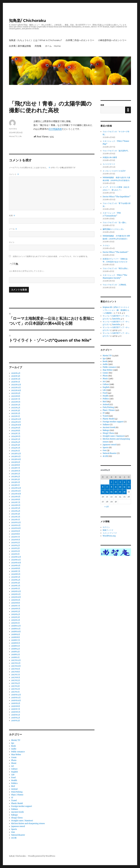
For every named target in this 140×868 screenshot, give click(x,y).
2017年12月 (16, 660)
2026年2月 (16, 379)
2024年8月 (16, 431)
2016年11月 (16, 698)
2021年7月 (16, 537)
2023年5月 (16, 474)
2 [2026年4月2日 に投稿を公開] (116, 482)
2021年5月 (16, 543)
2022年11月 (16, 491)
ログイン (106, 527)
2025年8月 (16, 396)
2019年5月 (16, 611)
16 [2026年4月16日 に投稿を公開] (116, 492)
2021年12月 (16, 522)
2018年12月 (16, 626)
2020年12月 (16, 557)
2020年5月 (16, 577)
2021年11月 (16, 525)
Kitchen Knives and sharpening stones (28, 823)
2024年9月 (16, 428)
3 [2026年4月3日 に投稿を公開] (120, 482)
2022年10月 (16, 494)
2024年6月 (16, 436)
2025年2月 (16, 413)
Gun (13, 832)
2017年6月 (16, 677)
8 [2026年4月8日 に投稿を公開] (111, 487)
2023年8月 (16, 465)
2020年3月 (16, 583)
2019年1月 (16, 623)
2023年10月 (16, 459)
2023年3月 (16, 479)
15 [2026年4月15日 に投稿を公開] (111, 492)
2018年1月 (15, 657)
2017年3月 (16, 686)
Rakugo (14, 815)
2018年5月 (16, 646)
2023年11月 (16, 456)
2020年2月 (16, 586)
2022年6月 (16, 505)
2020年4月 (16, 580)
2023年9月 (16, 462)
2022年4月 (16, 511)
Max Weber (16, 755)
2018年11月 (16, 629)
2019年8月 (16, 603)
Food (13, 778)
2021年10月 (16, 528)
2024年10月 (16, 425)
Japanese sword (18, 826)
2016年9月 (16, 703)
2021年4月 (16, 545)
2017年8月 (16, 672)
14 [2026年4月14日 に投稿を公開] (107, 492)
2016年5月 (16, 715)
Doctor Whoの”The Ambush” (116, 252)
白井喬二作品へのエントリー (80, 40)
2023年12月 (16, 454)
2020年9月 (16, 566)
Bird (13, 786)
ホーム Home (53, 46)
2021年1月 (15, 554)
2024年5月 (16, 439)
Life (20, 136)
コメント (14, 174)
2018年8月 (16, 637)
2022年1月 (16, 520)
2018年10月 (16, 632)
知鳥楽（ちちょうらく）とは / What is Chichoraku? (35, 40)
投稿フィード (108, 530)
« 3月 (107, 507)
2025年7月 (16, 399)
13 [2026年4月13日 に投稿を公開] (103, 492)
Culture (14, 769)
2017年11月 (16, 663)
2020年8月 (16, 568)
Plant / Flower (17, 795)
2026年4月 (16, 373)
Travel (14, 801)
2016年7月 (16, 709)
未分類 (14, 838)
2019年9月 (16, 600)
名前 (12, 216)
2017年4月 (16, 683)
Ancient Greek (17, 812)
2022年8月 (16, 499)
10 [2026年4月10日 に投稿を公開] (120, 487)
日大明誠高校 (55, 129)
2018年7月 (16, 640)
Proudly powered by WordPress (42, 856)
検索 (102, 105)
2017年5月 (16, 680)
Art (13, 766)
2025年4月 (16, 408)
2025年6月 (16, 402)
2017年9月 (16, 669)
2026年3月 (16, 376)
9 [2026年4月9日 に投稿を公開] (116, 487)
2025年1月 (16, 416)
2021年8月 (16, 534)
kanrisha (13, 129)
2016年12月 (16, 695)
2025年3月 (16, 410)
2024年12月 (16, 419)
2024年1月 (16, 451)
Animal (14, 789)
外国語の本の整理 (110, 157)
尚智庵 (38, 46)
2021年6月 (16, 540)
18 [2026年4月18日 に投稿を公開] (124, 492)
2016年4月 (16, 718)
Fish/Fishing (17, 792)
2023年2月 (16, 482)
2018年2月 (16, 655)
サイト (12, 242)
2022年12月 (16, 488)
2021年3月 (16, 548)
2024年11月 (16, 422)
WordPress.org (109, 536)
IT (12, 798)
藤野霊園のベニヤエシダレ (113, 229)
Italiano (15, 809)
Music (14, 763)
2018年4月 (16, 649)
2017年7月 (16, 675)
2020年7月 (16, 571)
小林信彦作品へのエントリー (112, 40)
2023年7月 (16, 468)
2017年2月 (16, 689)
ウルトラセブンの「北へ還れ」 (115, 223)
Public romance (18, 752)
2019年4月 (16, 614)
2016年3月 (16, 721)
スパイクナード (109, 164)
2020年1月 (16, 588)
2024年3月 (16, 445)
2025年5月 (16, 405)
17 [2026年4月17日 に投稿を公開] (120, 492)
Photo (14, 760)
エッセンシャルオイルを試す (114, 171)
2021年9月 (16, 531)
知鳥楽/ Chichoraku (27, 21)
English (15, 772)
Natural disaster (18, 835)
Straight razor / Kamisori (22, 821)
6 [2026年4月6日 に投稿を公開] (103, 487)
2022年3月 (16, 514)
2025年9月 (16, 393)
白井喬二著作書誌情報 (20, 46)
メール (13, 229)
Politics (14, 783)
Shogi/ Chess (17, 818)
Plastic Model (17, 803)
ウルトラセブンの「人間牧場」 (115, 285)
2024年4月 (16, 442)
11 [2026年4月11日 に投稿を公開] (124, 487)
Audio (14, 749)
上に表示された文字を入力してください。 (27, 271)
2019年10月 (16, 597)
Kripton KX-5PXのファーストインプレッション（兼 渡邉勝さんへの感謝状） (116, 310)
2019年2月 (16, 620)
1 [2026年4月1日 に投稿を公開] (111, 482)
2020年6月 (16, 574)
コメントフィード (110, 533)
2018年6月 (16, 643)
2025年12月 (16, 385)
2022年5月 (16, 508)
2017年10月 (16, 666)
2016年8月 (16, 706)
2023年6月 (16, 471)
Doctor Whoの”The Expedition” (117, 197)
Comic (14, 757)
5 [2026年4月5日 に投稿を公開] (129, 482)
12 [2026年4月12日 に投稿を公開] (129, 487)
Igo (13, 743)
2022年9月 (16, 497)
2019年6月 (16, 609)
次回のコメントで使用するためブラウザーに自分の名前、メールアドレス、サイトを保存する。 (51, 256)
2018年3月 (16, 652)
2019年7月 (16, 606)
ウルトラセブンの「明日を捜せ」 (116, 268)
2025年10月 (16, 390)
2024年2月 (16, 448)
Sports (14, 829)
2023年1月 (16, 485)
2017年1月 (15, 692)
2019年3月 (16, 617)
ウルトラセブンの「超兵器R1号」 (116, 151)
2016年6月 (16, 712)
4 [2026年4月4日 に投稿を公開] (124, 482)
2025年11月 (16, 388)
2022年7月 (16, 502)
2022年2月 (16, 517)
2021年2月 (16, 551)
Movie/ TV (13, 136)
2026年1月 (16, 382)
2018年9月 (16, 634)
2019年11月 (16, 594)
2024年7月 (16, 433)
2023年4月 (16, 477)
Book (13, 746)
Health (14, 780)
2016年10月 (16, 700)
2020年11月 (16, 560)
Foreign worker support (22, 806)
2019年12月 (16, 591)
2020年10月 (16, 563)
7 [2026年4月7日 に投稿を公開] (107, 487)
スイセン (106, 245)
